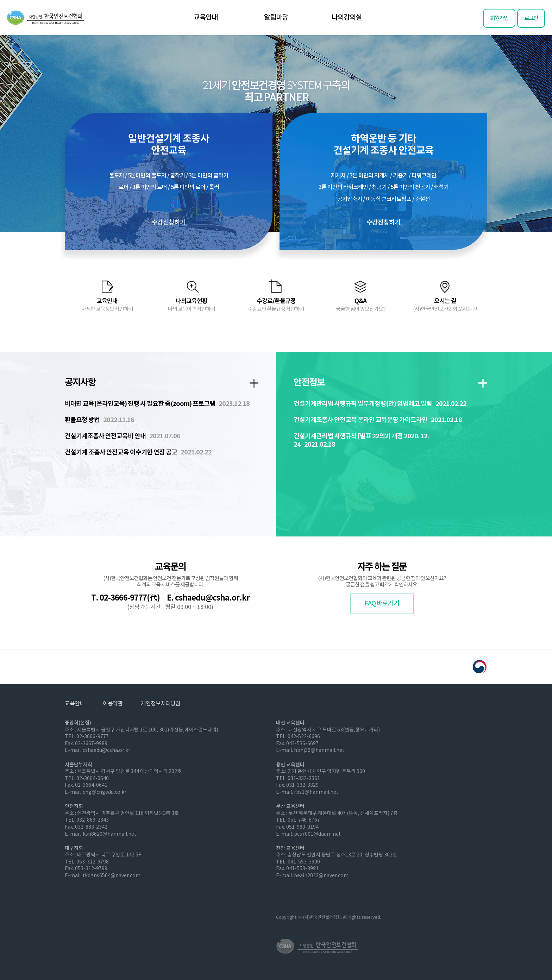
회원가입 (499, 18)
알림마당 (276, 18)
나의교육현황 (192, 305)
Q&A (361, 305)
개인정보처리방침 (161, 704)
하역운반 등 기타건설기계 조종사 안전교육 (384, 180)
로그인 (531, 18)
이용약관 (113, 704)
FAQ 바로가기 (382, 604)
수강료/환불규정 (276, 305)
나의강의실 (347, 18)
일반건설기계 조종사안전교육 (169, 180)
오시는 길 (445, 305)
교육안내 (206, 18)
